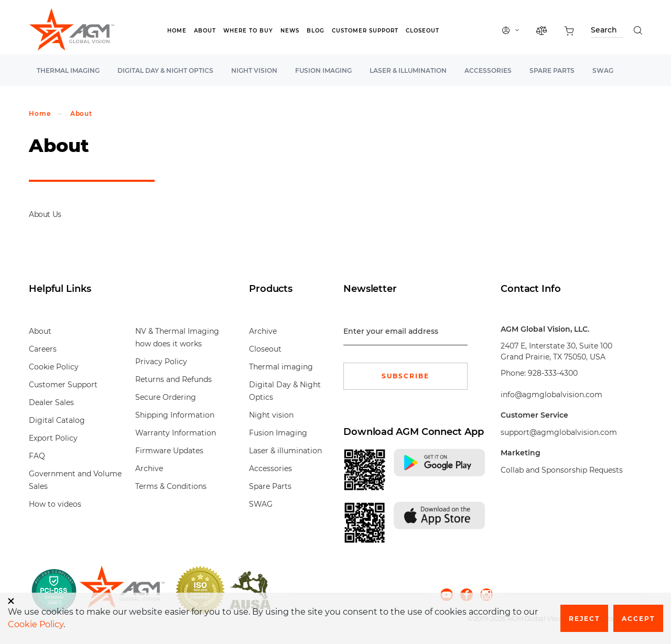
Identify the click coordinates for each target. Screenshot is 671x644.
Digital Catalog (57, 420)
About (205, 31)
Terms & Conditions (171, 486)
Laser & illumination (408, 70)
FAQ (37, 456)
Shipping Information (175, 415)
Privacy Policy (161, 362)
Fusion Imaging (323, 70)
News (290, 31)
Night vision (254, 70)
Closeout (423, 31)
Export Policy (53, 438)
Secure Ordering (166, 397)
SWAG (603, 70)
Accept (638, 619)
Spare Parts (552, 70)
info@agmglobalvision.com (551, 395)
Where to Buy (248, 31)
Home (177, 31)
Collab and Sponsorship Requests (562, 470)
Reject (584, 619)
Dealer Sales (51, 402)
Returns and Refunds (174, 379)
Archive (149, 468)
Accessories (488, 70)
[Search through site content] (607, 32)
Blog (316, 31)
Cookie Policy (54, 367)
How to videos (55, 504)
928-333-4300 (553, 373)
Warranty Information (176, 433)
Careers (43, 349)
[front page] (122, 591)
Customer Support (365, 31)
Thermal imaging (68, 70)
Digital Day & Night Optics (165, 70)
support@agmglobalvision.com (559, 432)
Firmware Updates (169, 451)
